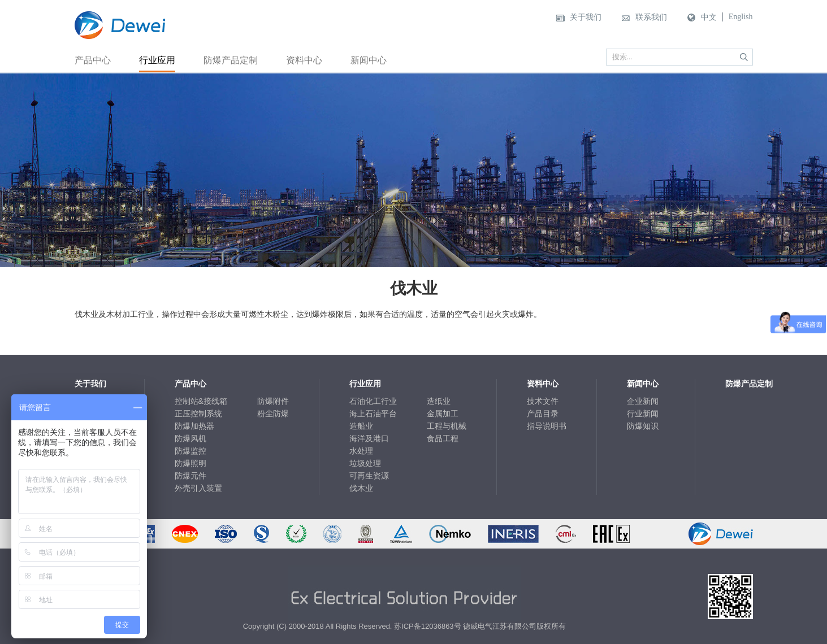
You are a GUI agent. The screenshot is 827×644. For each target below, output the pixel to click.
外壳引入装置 (198, 488)
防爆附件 (273, 401)
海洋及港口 (369, 438)
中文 (709, 17)
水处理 (361, 451)
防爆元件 (190, 476)
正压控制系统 (198, 414)
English (741, 17)
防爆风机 (190, 438)
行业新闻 (643, 414)
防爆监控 (190, 451)
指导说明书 (547, 426)
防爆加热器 (194, 426)
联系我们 (651, 17)
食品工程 (443, 438)
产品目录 (543, 414)
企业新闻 (643, 401)
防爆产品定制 (231, 60)
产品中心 (93, 60)
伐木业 (361, 488)
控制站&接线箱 (201, 401)
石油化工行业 (373, 401)
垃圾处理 (365, 463)
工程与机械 (447, 426)
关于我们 (586, 17)
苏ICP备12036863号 (428, 626)
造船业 (361, 426)
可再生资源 (369, 476)
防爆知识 (643, 426)
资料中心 (304, 60)
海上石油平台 (373, 414)
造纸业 (439, 401)
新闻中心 (369, 60)
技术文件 (543, 401)
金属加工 (443, 414)
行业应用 (157, 60)
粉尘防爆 (273, 414)
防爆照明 (190, 463)
